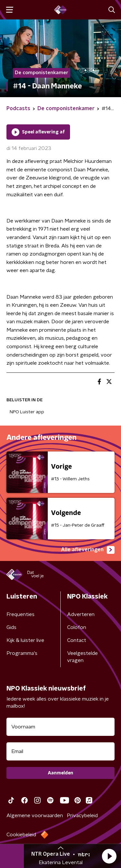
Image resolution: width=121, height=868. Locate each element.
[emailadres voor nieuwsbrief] (60, 751)
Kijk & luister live (25, 640)
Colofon (77, 627)
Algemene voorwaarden (35, 816)
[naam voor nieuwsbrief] (60, 727)
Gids (11, 627)
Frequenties (20, 614)
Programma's (22, 653)
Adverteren (81, 614)
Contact (77, 640)
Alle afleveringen (88, 550)
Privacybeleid (82, 816)
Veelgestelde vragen (82, 657)
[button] (109, 856)
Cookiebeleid (21, 835)
